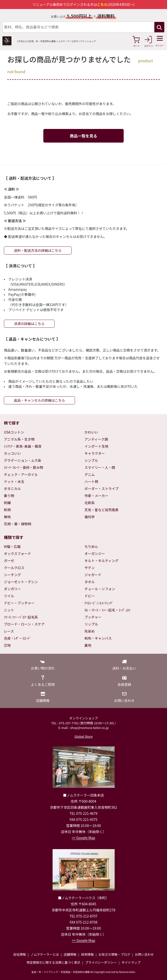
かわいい (91, 432)
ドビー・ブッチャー (19, 603)
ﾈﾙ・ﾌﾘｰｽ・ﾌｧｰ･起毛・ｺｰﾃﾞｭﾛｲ (107, 610)
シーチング (12, 575)
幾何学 (90, 517)
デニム (90, 474)
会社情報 (19, 954)
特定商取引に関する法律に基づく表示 (53, 962)
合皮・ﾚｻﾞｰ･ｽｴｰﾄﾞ (18, 638)
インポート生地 (96, 446)
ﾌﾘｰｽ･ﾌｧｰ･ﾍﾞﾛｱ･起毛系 (21, 617)
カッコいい (12, 453)
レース (9, 631)
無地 (7, 517)
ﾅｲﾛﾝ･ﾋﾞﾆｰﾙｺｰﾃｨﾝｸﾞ (99, 603)
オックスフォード (18, 554)
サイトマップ (131, 962)
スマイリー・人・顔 (100, 467)
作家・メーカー (96, 496)
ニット (9, 610)
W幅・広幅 (12, 546)
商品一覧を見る (83, 136)
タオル (90, 582)
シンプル (91, 460)
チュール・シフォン (100, 589)
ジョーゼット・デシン (21, 582)
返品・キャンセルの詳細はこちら (39, 400)
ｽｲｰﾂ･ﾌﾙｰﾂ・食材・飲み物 (23, 467)
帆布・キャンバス (98, 638)
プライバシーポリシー (101, 962)
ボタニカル (12, 489)
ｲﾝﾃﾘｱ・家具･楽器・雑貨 (23, 446)
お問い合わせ (144, 954)
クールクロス (14, 568)
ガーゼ (9, 561)
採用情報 (87, 954)
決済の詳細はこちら (29, 324)
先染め (90, 631)
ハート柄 (91, 481)
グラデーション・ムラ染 (23, 460)
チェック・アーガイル (21, 474)
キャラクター (95, 453)
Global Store (83, 736)
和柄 (7, 510)
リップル (91, 624)
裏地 (88, 645)
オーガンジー (95, 554)
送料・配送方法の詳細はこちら (38, 250)
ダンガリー (12, 589)
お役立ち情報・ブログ (114, 954)
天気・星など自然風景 (102, 510)
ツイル (9, 596)
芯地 (7, 645)
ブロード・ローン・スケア (24, 624)
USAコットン (14, 432)
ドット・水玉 (14, 481)
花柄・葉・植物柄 (18, 524)
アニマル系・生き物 (19, 439)
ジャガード (93, 575)
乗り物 (9, 496)
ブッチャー (93, 617)
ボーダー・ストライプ (102, 489)
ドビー (90, 596)
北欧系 (90, 503)
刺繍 (7, 503)
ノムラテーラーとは (45, 954)
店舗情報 (70, 954)
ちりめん (91, 546)
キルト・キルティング (101, 561)
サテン (90, 568)
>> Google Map (83, 838)
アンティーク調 (96, 439)
